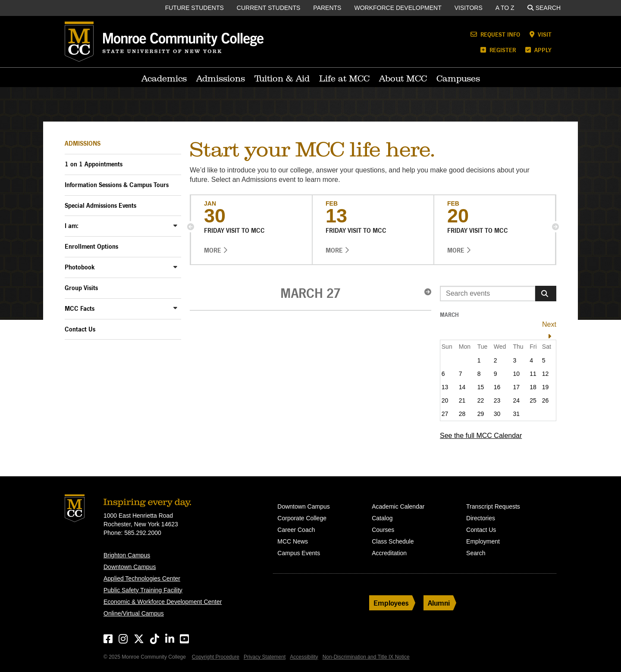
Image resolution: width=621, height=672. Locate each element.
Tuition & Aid (282, 78)
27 (445, 414)
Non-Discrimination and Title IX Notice (366, 657)
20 (445, 400)
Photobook (80, 267)
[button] (191, 227)
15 (481, 387)
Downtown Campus (130, 567)
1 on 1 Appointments (94, 164)
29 (481, 414)
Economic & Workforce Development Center (163, 602)
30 (497, 414)
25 (533, 400)
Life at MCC (344, 78)
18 (533, 387)
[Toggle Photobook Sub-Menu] (175, 267)
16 (497, 387)
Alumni (439, 603)
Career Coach (296, 530)
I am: (72, 226)
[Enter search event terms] (488, 294)
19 (546, 387)
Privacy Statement (265, 657)
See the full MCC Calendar (481, 436)
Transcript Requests (493, 506)
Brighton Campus (127, 555)
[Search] (546, 294)
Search (544, 8)
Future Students (194, 8)
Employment (483, 541)
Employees (391, 603)
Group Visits (81, 288)
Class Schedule (393, 541)
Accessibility (304, 657)
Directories (481, 518)
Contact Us (80, 329)
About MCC (403, 78)
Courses (383, 530)
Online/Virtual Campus (134, 613)
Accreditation (389, 553)
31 (516, 414)
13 (445, 387)
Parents (327, 8)
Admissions (221, 78)
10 (516, 374)
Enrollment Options (91, 246)
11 (533, 374)
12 (546, 374)
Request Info (495, 34)
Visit (541, 34)
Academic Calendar (398, 506)
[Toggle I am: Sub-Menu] (175, 225)
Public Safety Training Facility (143, 590)
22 (481, 400)
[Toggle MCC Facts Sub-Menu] (175, 308)
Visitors (469, 8)
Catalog (382, 518)
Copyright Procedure (216, 657)
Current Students (269, 8)
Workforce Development (398, 8)
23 (497, 400)
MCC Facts (80, 308)
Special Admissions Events (100, 205)
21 (462, 400)
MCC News (293, 541)
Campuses (458, 78)
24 (516, 400)
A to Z (505, 8)
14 (462, 387)
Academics (164, 78)
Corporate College (302, 518)
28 (462, 414)
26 (546, 400)
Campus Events (299, 553)
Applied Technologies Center (142, 578)
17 (516, 387)
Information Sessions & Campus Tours (117, 185)
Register (498, 50)
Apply (538, 50)
